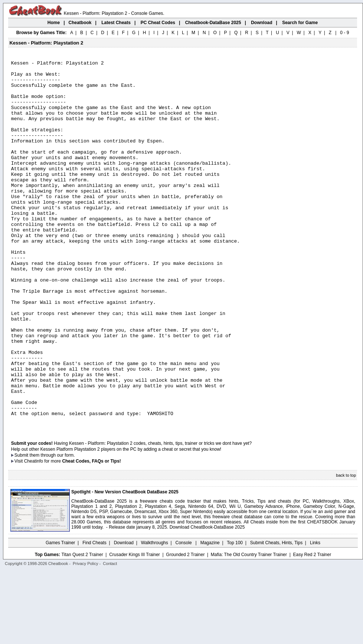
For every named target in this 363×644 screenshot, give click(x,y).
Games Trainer (60, 616)
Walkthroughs (155, 616)
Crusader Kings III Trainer (135, 628)
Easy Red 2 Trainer (312, 628)
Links (315, 616)
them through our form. (52, 529)
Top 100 (235, 616)
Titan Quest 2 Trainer (82, 628)
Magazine (210, 616)
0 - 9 (344, 33)
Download (124, 616)
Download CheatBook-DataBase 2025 (207, 601)
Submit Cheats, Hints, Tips (276, 616)
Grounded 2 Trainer (185, 628)
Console (184, 616)
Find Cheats (94, 616)
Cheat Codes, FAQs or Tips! (91, 535)
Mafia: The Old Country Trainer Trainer (249, 628)
